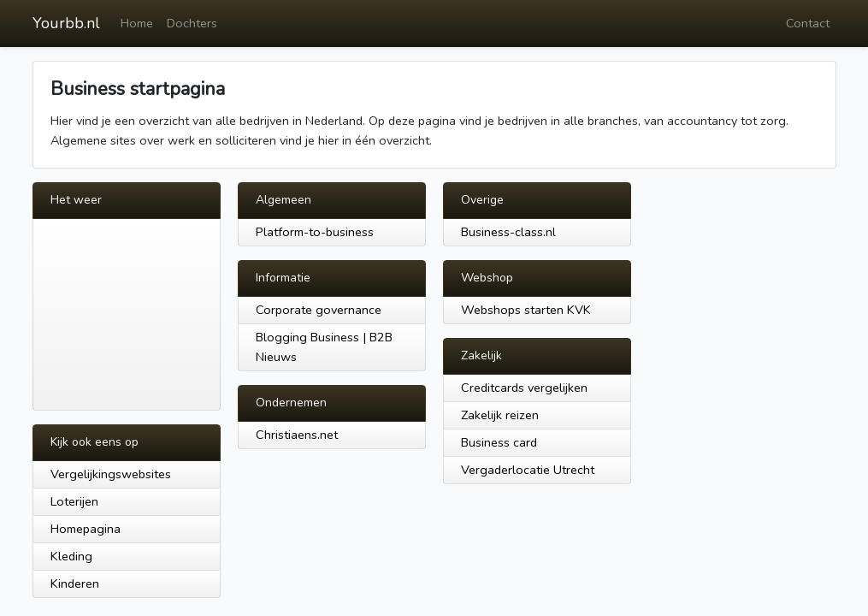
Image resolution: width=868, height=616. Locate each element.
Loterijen (74, 501)
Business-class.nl (508, 232)
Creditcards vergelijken (524, 388)
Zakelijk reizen (500, 415)
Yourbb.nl (66, 23)
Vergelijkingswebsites (111, 474)
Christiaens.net (297, 435)
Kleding (71, 556)
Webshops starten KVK (526, 310)
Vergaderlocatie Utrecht (528, 470)
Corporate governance (319, 310)
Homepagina (86, 529)
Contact (808, 23)
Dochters (192, 23)
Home (137, 23)
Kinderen (75, 583)
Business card (499, 442)
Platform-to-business (315, 232)
